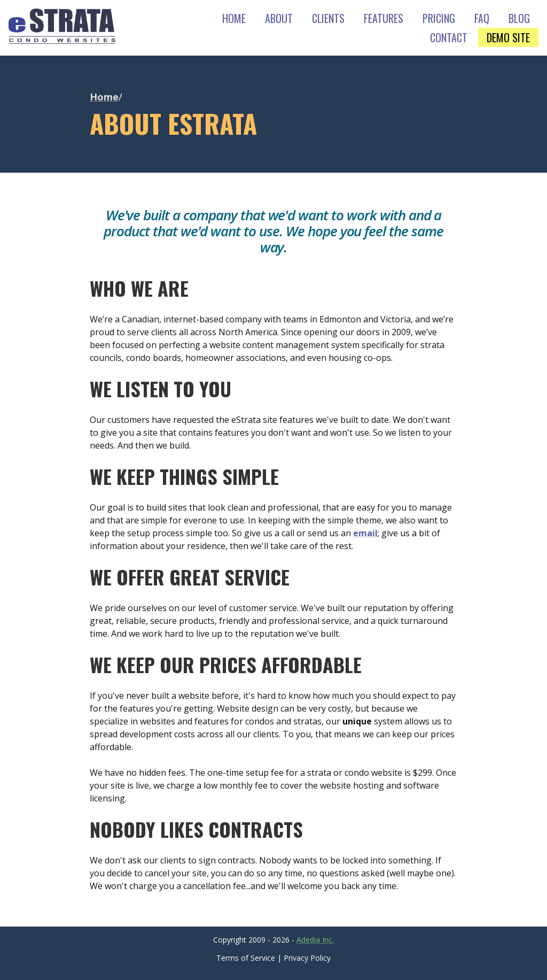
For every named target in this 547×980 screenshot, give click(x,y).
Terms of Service (246, 958)
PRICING (439, 18)
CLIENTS (328, 18)
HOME (234, 18)
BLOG (519, 18)
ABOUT (279, 18)
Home (104, 97)
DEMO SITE (508, 37)
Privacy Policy (307, 958)
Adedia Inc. (315, 940)
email (365, 533)
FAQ (482, 18)
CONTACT (449, 37)
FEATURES (384, 18)
